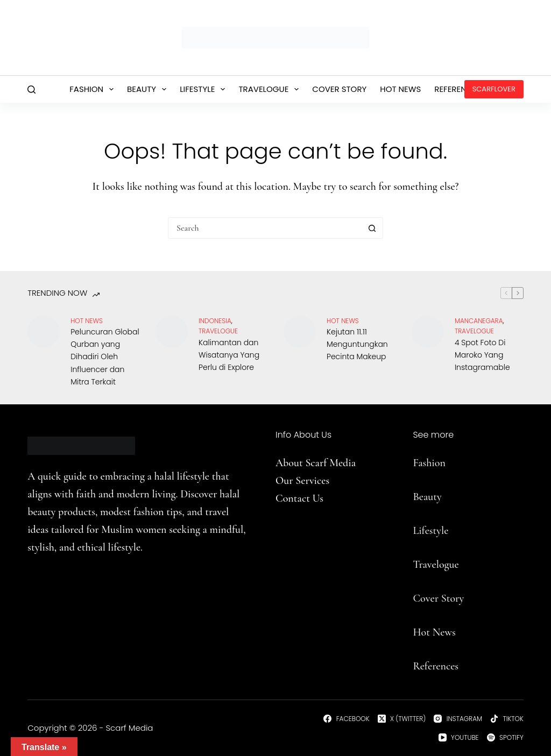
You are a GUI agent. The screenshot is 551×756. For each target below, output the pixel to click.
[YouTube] (459, 738)
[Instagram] (458, 719)
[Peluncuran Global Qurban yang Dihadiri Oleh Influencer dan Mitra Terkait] (44, 332)
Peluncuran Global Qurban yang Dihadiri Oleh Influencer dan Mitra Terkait (105, 356)
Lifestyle (204, 89)
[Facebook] (346, 719)
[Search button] (372, 228)
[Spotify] (505, 738)
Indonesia (215, 321)
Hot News (400, 89)
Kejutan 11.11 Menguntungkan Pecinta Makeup (357, 344)
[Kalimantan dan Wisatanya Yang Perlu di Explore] (172, 332)
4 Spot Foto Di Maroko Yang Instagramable (482, 355)
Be (418, 497)
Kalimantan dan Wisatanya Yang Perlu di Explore (229, 355)
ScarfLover (494, 89)
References (458, 89)
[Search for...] (265, 228)
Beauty (149, 89)
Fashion (94, 89)
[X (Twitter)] (402, 719)
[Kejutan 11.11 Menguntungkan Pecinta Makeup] (300, 332)
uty (435, 497)
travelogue (218, 331)
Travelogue (271, 89)
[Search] (31, 90)
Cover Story (339, 89)
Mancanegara (479, 321)
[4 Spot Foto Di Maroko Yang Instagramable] (428, 332)
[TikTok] (507, 719)
